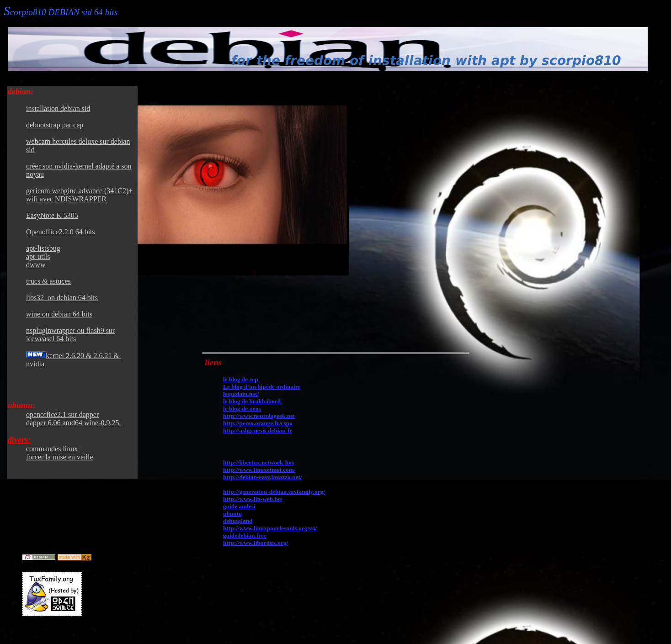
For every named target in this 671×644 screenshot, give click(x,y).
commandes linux (52, 449)
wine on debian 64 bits (59, 314)
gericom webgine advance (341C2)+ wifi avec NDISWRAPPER (79, 195)
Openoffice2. (61, 232)
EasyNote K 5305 (52, 215)
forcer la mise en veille (60, 457)
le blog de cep (241, 379)
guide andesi (239, 506)
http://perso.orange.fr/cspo (258, 423)
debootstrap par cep (55, 125)
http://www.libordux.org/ (256, 543)
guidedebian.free (245, 536)
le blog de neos (242, 409)
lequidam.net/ (241, 394)
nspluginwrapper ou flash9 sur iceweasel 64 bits (70, 335)
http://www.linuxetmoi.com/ (259, 470)
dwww (36, 265)
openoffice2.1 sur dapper (62, 414)
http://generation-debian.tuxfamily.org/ (274, 492)
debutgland (238, 521)
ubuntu (233, 514)
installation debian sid (58, 108)
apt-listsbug (43, 248)
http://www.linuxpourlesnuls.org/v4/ (270, 528)
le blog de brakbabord (252, 401)
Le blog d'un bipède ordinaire (262, 387)
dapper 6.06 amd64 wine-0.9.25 (75, 423)
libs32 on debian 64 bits (62, 298)
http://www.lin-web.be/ (253, 499)
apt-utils (38, 256)
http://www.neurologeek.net (259, 416)
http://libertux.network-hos (258, 462)
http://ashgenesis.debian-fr (258, 430)
